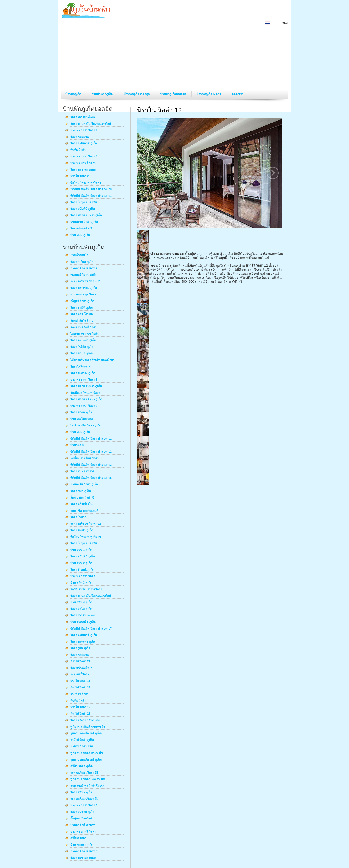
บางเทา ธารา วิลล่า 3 (84, 131)
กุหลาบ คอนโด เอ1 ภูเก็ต (86, 734)
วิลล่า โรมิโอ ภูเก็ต (82, 347)
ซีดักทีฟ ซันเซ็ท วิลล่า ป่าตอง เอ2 (91, 452)
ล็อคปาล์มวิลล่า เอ (82, 321)
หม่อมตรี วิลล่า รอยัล (83, 275)
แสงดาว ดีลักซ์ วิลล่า (83, 328)
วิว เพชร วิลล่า (79, 694)
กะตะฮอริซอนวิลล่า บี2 (84, 799)
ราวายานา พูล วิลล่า (83, 295)
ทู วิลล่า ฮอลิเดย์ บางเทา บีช (88, 727)
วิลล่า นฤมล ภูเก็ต (81, 354)
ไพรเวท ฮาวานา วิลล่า (84, 334)
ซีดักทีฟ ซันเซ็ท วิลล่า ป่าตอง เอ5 (91, 478)
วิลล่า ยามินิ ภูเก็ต (81, 308)
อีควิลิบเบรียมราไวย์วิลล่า (86, 590)
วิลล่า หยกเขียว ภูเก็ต (84, 288)
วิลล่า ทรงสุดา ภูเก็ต (83, 642)
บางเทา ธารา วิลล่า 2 (84, 406)
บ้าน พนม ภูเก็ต (80, 235)
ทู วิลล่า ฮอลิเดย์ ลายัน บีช (87, 753)
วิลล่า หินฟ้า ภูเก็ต (82, 531)
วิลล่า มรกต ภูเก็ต (81, 413)
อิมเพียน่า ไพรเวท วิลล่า (85, 393)
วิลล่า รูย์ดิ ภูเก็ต (80, 648)
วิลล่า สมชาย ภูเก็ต (82, 812)
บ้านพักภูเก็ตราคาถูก (137, 94)
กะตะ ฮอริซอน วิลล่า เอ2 (86, 524)
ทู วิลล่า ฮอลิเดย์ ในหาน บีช (87, 779)
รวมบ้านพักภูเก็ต (103, 94)
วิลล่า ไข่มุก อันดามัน (84, 203)
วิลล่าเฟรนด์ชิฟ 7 (81, 229)
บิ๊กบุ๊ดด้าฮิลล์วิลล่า (82, 819)
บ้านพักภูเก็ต (74, 94)
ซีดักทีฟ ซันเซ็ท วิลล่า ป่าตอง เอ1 (91, 196)
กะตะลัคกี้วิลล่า (80, 675)
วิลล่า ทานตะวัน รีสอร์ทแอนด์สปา (91, 124)
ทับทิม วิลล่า (78, 150)
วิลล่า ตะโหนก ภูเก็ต (83, 341)
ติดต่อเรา (238, 94)
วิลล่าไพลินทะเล (80, 367)
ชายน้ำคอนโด (79, 255)
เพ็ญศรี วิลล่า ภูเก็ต (82, 301)
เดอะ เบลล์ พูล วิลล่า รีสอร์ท (87, 786)
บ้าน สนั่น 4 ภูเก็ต (81, 603)
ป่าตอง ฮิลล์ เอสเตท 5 (84, 852)
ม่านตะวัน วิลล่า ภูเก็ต (84, 222)
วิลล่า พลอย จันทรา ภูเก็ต (86, 216)
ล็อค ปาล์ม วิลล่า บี (82, 498)
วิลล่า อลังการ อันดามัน (85, 721)
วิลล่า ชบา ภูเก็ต (81, 491)
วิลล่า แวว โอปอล (81, 314)
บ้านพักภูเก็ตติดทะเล (173, 94)
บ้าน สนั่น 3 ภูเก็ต (81, 583)
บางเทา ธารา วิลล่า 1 (84, 380)
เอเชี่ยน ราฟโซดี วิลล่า (84, 459)
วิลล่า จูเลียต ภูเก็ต (82, 262)
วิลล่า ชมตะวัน (79, 137)
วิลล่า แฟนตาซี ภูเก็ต (84, 144)
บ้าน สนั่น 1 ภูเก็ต (81, 550)
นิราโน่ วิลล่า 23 (80, 176)
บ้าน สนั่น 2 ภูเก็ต (81, 563)
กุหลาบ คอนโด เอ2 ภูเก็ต (86, 760)
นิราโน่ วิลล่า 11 (80, 681)
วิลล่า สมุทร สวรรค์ (82, 472)
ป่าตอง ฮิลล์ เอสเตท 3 (84, 825)
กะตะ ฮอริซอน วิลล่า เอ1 (86, 282)
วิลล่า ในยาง (78, 517)
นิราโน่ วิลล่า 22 (80, 688)
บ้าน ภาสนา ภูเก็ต (82, 845)
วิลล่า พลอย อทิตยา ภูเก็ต (86, 400)
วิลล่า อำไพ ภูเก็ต (81, 609)
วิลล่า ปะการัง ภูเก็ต (83, 373)
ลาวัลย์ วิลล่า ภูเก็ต (82, 740)
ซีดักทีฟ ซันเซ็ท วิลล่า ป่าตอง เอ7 (91, 629)
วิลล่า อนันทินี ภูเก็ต (83, 209)
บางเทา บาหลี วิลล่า (83, 163)
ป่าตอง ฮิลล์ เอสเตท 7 (84, 269)
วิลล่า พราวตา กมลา (83, 170)
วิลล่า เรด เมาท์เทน (82, 117)
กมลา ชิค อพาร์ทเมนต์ (84, 511)
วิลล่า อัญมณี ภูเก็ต (82, 570)
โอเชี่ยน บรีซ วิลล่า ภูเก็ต (86, 426)
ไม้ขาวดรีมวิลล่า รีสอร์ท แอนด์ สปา (92, 360)
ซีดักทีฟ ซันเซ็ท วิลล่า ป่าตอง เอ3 (91, 189)
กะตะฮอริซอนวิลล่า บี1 (84, 773)
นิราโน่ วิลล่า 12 (80, 707)
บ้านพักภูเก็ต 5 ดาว (209, 94)
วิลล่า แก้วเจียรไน (81, 504)
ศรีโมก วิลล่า (78, 838)
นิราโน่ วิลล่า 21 (80, 662)
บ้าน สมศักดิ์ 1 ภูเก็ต (83, 622)
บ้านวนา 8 (77, 445)
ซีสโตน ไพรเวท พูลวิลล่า (86, 183)
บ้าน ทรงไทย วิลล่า (82, 419)
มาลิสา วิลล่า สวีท (82, 747)
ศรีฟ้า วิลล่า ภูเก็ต (81, 766)
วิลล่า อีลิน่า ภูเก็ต (81, 793)
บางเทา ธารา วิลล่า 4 (84, 157)
